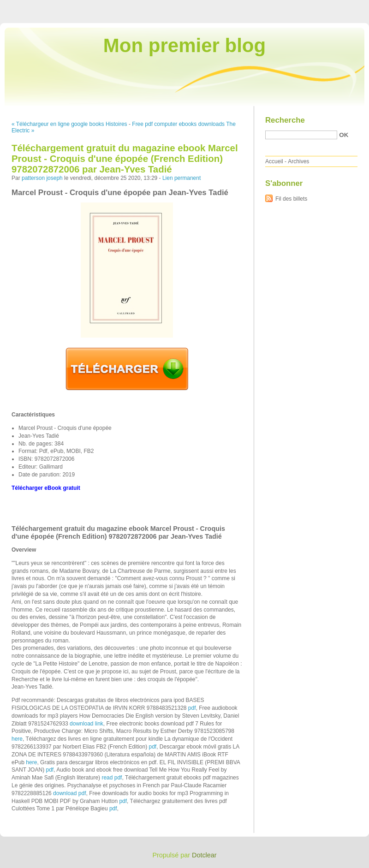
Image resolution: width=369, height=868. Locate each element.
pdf (192, 708)
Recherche (285, 120)
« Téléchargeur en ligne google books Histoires (69, 124)
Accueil (274, 161)
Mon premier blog (184, 45)
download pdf (69, 793)
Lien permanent (182, 178)
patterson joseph (42, 178)
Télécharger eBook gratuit (46, 488)
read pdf (112, 778)
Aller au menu (297, 6)
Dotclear (204, 855)
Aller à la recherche (342, 6)
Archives (298, 161)
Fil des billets (291, 199)
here (17, 739)
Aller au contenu (256, 6)
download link (86, 724)
